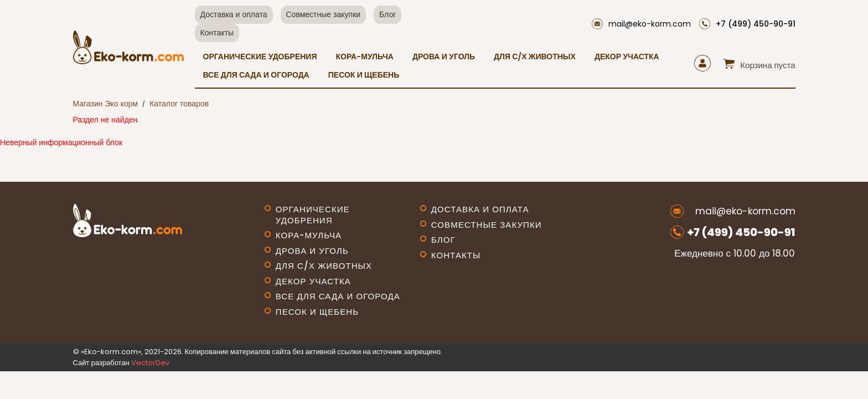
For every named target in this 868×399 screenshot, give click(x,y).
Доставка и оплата (234, 14)
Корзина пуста (768, 65)
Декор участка (627, 57)
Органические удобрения (260, 57)
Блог (387, 14)
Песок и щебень (364, 75)
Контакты (217, 33)
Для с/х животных (535, 57)
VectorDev (150, 363)
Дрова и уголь (444, 57)
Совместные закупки (324, 14)
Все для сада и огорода (256, 75)
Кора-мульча (364, 57)
